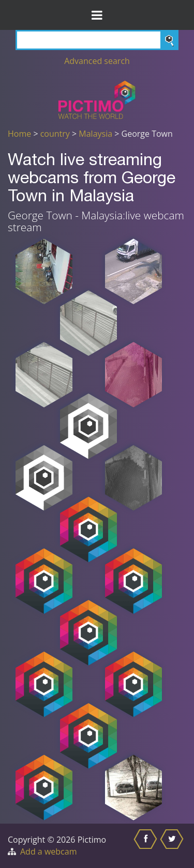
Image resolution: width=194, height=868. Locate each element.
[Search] (97, 40)
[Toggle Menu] (97, 15)
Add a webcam (48, 851)
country (55, 134)
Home (19, 134)
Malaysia (95, 134)
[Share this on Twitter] (173, 846)
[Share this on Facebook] (147, 846)
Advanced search (97, 61)
